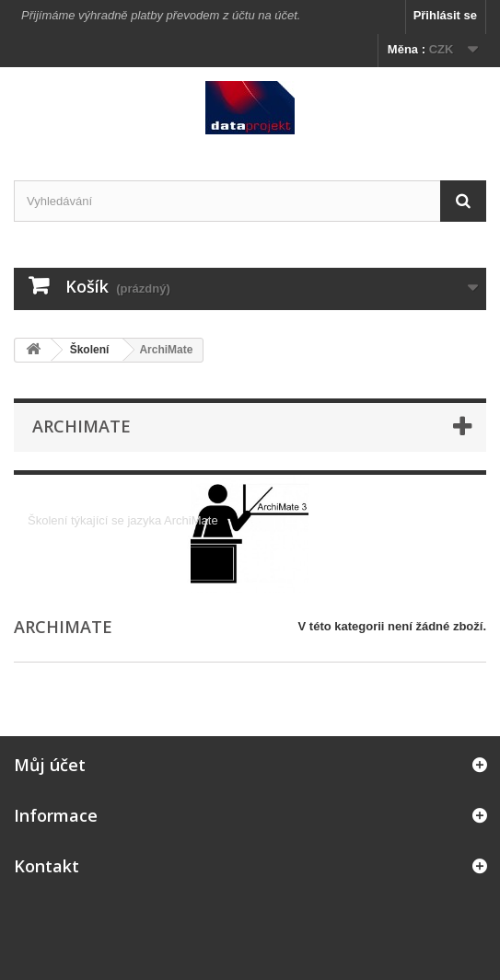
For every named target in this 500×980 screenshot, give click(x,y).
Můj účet (50, 765)
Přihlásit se (445, 15)
